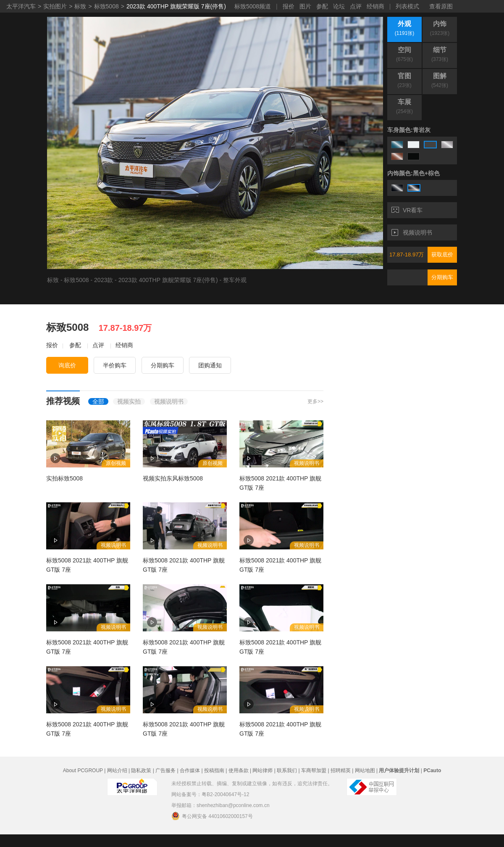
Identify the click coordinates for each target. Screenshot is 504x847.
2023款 (104, 280)
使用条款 (239, 770)
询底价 (67, 365)
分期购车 (442, 277)
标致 (80, 6)
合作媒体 (190, 770)
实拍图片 (55, 6)
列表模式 (407, 6)
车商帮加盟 (314, 770)
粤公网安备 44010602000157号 (212, 816)
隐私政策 (141, 770)
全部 (98, 401)
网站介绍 (117, 770)
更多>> (315, 401)
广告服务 (165, 770)
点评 (356, 6)
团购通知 (210, 365)
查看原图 (441, 6)
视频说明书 (412, 232)
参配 (322, 6)
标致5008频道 (253, 6)
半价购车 (115, 365)
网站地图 (365, 770)
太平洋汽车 (21, 6)
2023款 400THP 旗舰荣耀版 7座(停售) (176, 6)
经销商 (375, 6)
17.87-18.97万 (407, 255)
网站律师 (262, 770)
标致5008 (106, 6)
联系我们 (287, 770)
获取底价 (442, 255)
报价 (289, 6)
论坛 (339, 6)
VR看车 (407, 210)
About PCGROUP (83, 770)
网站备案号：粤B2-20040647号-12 (210, 794)
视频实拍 (129, 401)
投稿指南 (214, 770)
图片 (305, 6)
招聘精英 (341, 770)
